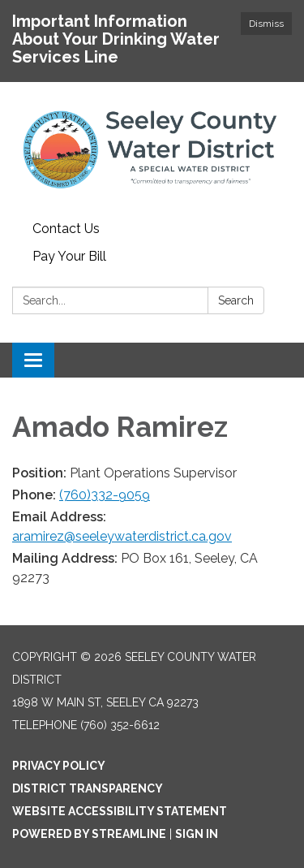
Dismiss (266, 24)
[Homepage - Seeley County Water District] (152, 149)
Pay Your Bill (69, 256)
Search (236, 300)
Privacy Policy (59, 766)
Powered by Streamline (89, 834)
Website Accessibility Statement (120, 811)
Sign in (197, 834)
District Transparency (88, 788)
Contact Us (66, 229)
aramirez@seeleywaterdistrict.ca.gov (122, 536)
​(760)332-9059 (105, 495)
